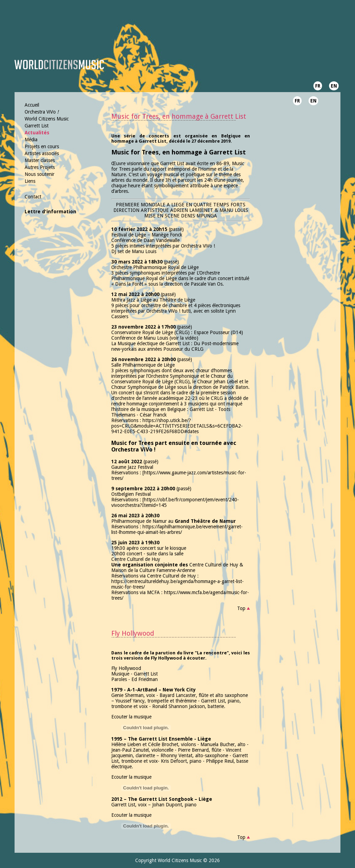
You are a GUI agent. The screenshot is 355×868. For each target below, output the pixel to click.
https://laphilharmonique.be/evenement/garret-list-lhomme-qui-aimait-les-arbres (177, 529)
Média (31, 140)
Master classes (40, 160)
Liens (30, 181)
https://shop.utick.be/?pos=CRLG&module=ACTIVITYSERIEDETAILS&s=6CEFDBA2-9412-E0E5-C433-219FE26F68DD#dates (177, 426)
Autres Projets (40, 167)
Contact (33, 197)
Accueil (32, 105)
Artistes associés (42, 153)
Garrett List (37, 126)
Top (241, 608)
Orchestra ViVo (42, 112)
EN (334, 86)
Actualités (37, 133)
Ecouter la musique (131, 717)
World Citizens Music (47, 119)
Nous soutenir (40, 174)
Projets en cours (42, 146)
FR (318, 86)
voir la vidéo (184, 338)
